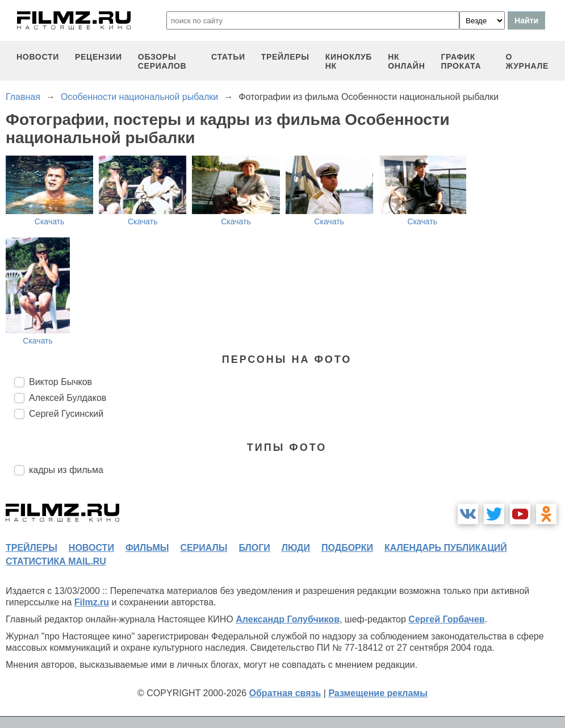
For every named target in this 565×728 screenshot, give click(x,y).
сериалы (204, 548)
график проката (461, 61)
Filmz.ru (92, 602)
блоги (254, 548)
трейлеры (285, 57)
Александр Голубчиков (288, 619)
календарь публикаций (446, 548)
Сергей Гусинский (66, 414)
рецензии (99, 57)
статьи (228, 57)
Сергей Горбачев (446, 619)
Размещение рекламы (378, 693)
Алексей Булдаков (68, 398)
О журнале (527, 61)
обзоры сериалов (162, 61)
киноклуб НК (349, 61)
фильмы (147, 548)
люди (296, 548)
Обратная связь (285, 693)
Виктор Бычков (60, 382)
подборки (347, 548)
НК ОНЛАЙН (406, 61)
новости (38, 57)
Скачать (50, 221)
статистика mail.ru (56, 561)
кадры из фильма (66, 470)
